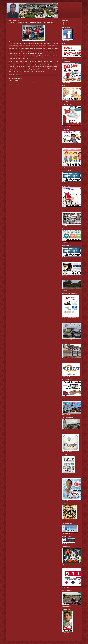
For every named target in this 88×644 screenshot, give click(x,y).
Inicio (34, 83)
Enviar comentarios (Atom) (19, 85)
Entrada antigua (55, 83)
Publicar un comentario (15, 80)
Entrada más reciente (13, 83)
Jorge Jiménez (67, 22)
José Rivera (67, 24)
